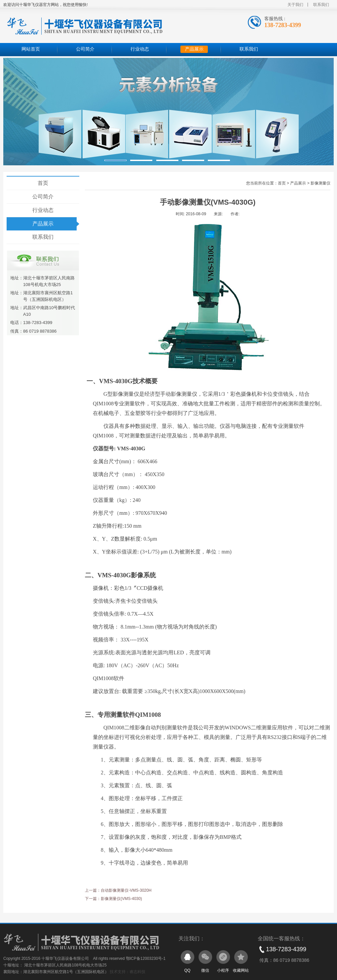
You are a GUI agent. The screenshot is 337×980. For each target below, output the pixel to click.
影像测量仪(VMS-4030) (121, 899)
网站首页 (31, 49)
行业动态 (140, 49)
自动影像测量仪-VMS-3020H (126, 890)
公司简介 (85, 49)
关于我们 (295, 5)
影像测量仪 (320, 183)
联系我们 (321, 5)
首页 (43, 183)
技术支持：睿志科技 (128, 972)
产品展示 (194, 49)
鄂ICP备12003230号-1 (146, 959)
